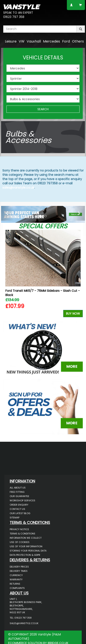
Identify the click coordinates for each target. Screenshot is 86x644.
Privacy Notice (19, 529)
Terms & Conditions (22, 534)
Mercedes (51, 41)
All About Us (18, 488)
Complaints (17, 588)
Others (78, 41)
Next (78, 275)
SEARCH (43, 109)
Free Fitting (17, 492)
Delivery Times (19, 571)
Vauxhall (34, 41)
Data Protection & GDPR (25, 555)
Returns (15, 584)
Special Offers (43, 226)
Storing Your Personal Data (28, 551)
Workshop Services (22, 500)
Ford (66, 41)
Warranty (16, 579)
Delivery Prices (19, 567)
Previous (8, 275)
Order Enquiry (19, 505)
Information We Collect (26, 538)
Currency (16, 575)
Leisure (11, 41)
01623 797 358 (14, 17)
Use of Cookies (20, 542)
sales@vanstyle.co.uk (18, 188)
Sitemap (15, 518)
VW (22, 41)
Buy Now (73, 314)
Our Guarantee (19, 496)
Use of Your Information (26, 546)
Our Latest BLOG (20, 513)
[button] (7, 213)
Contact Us (17, 509)
